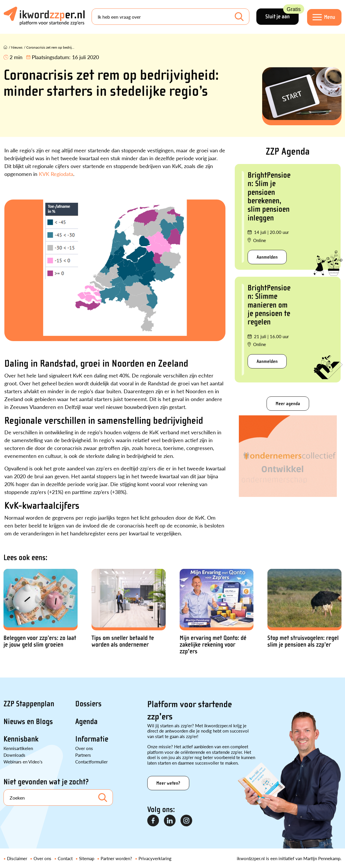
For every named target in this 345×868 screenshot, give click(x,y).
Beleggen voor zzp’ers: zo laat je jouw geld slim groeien (40, 641)
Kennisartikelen (18, 748)
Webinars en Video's (23, 762)
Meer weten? (168, 783)
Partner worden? (116, 858)
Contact (65, 858)
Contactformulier (91, 762)
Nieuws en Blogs (28, 721)
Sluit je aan (281, 14)
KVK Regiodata (56, 174)
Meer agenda (288, 404)
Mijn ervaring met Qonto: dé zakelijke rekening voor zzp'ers (213, 645)
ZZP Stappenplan (29, 704)
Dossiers (88, 704)
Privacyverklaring (155, 858)
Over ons (84, 748)
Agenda (86, 721)
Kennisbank (21, 739)
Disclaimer (17, 858)
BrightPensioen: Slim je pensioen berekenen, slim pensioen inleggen (269, 196)
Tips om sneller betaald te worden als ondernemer (123, 641)
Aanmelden (267, 257)
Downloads (14, 755)
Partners (83, 755)
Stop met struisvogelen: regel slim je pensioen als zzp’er (303, 641)
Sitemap (87, 858)
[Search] (170, 17)
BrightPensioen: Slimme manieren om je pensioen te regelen (269, 305)
